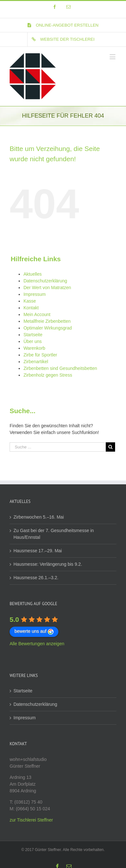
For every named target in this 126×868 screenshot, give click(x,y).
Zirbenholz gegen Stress (48, 375)
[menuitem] (63, 25)
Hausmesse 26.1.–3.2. (36, 578)
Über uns (33, 341)
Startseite (33, 335)
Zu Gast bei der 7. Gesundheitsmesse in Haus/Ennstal (54, 534)
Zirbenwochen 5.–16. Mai (39, 517)
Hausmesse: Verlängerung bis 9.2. (48, 564)
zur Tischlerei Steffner (31, 820)
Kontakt (31, 308)
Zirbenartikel (36, 362)
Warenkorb (34, 348)
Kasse (30, 301)
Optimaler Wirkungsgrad (48, 328)
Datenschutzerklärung (45, 281)
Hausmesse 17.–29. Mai (38, 551)
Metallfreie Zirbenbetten (47, 321)
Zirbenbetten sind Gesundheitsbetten (60, 368)
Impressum (34, 294)
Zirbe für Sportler (40, 355)
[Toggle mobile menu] (113, 57)
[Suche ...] (58, 447)
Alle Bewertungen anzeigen (37, 644)
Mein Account (37, 314)
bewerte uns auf (34, 631)
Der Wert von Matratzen (47, 288)
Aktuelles (33, 274)
